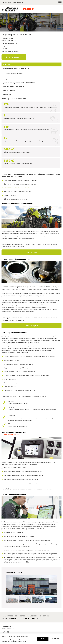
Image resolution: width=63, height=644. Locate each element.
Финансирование (9, 619)
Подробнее (55, 639)
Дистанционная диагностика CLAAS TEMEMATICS (19, 83)
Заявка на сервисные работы (15, 73)
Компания (45, 616)
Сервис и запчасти (29, 616)
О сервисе (7, 65)
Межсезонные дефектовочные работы (16, 69)
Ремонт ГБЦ (7, 95)
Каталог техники (9, 616)
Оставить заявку (14, 57)
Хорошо (43, 639)
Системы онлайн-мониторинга (14, 87)
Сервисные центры (10, 91)
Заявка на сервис (31, 252)
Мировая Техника (10, 9)
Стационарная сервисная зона (13, 79)
